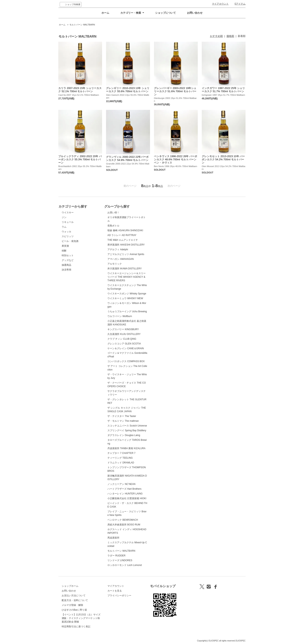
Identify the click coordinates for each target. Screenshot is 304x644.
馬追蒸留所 (113, 538)
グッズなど (68, 260)
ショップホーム (70, 586)
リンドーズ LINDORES (120, 560)
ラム (64, 227)
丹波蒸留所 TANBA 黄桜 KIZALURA (126, 448)
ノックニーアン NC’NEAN (121, 484)
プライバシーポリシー (119, 596)
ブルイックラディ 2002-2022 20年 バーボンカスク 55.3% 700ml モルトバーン (80, 159)
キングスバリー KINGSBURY (123, 329)
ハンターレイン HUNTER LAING (125, 494)
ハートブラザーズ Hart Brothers (124, 489)
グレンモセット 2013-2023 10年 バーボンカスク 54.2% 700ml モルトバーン (223, 159)
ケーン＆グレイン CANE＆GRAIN (126, 348)
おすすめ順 (216, 36)
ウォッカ (66, 232)
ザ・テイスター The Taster (122, 416)
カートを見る (115, 591)
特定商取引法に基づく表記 (76, 627)
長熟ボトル (113, 226)
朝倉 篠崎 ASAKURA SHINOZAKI (125, 230)
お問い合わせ (195, 13)
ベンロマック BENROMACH (123, 520)
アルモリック (115, 264)
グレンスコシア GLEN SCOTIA (124, 344)
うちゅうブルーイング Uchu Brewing (127, 311)
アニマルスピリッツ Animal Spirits (126, 254)
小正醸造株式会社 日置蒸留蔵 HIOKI (127, 498)
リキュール (68, 222)
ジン (64, 217)
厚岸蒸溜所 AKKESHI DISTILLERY (126, 245)
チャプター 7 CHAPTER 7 (121, 453)
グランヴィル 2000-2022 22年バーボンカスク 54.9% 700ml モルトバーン (127, 158)
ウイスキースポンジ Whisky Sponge (127, 294)
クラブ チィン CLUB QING (122, 339)
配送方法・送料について (75, 600)
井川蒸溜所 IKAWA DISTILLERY (125, 269)
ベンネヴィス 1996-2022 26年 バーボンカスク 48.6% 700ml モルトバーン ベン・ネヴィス (176, 159)
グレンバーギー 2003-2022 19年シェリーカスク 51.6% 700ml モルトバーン (175, 91)
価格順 (230, 36)
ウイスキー (68, 213)
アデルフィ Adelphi (118, 249)
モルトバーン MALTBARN (82, 25)
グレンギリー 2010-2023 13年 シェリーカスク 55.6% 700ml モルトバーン (128, 90)
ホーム (105, 13)
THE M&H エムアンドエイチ (123, 240)
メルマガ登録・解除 (72, 605)
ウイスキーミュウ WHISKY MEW (125, 298)
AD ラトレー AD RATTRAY (122, 235)
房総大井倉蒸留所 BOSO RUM (124, 525)
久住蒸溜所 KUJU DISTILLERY (124, 334)
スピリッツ (68, 236)
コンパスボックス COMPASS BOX (126, 361)
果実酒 (65, 246)
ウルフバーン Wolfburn (120, 316)
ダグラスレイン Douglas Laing (124, 435)
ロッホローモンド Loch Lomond (125, 565)
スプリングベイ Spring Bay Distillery (127, 430)
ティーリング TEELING (120, 458)
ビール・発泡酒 (70, 241)
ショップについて (166, 13)
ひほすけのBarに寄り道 (74, 610)
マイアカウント (220, 4)
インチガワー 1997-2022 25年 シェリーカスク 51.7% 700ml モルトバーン (223, 90)
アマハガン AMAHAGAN (121, 259)
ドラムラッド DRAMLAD (121, 463)
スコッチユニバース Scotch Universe (127, 426)
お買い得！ (113, 213)
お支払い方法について (74, 596)
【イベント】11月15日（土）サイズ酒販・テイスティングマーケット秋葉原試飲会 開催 (81, 618)
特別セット (68, 255)
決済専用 (66, 270)
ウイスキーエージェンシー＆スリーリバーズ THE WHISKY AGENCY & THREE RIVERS (127, 277)
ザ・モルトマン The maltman (123, 421)
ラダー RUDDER (116, 556)
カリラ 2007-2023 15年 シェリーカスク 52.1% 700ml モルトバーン (80, 90)
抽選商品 (66, 265)
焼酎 (64, 251)
